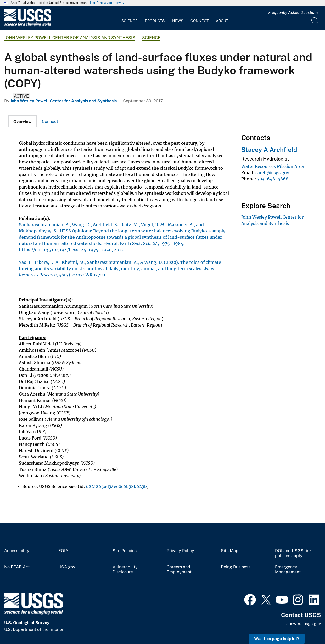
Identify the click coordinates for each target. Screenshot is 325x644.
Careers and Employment (179, 570)
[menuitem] (130, 18)
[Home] (28, 25)
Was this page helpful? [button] (277, 639)
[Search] (316, 21)
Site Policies (125, 551)
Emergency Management (288, 570)
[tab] (23, 121)
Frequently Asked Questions (293, 12)
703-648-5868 (273, 179)
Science (130, 21)
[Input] (287, 21)
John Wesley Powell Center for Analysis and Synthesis (70, 38)
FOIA (63, 551)
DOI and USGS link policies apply (293, 553)
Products (155, 21)
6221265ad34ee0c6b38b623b (116, 486)
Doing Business (236, 567)
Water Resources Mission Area (273, 166)
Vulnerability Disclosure (125, 570)
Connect (200, 21)
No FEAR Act (17, 567)
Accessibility (17, 551)
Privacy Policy (180, 551)
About (222, 21)
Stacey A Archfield (269, 150)
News (178, 21)
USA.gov (67, 567)
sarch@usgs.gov (272, 173)
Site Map (230, 551)
